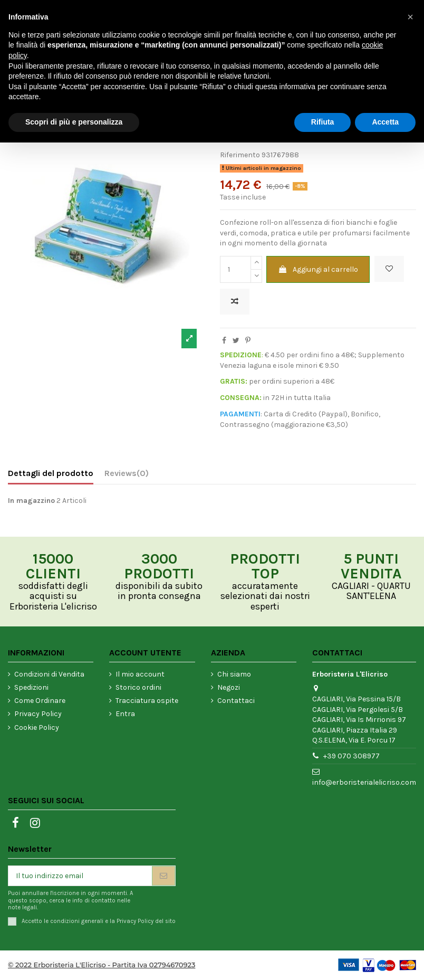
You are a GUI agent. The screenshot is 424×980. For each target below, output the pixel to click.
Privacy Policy (38, 714)
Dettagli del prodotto (51, 473)
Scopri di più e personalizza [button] (74, 122)
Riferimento (240, 155)
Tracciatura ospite (147, 701)
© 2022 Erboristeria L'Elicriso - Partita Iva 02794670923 (102, 965)
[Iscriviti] (163, 876)
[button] (410, 17)
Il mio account (140, 674)
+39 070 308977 (351, 756)
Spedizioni (31, 687)
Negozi (229, 687)
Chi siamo (234, 674)
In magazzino (31, 501)
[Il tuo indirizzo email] (80, 876)
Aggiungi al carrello (318, 269)
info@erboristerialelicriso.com (364, 782)
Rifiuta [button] (323, 122)
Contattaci (236, 701)
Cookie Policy (37, 727)
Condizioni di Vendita (49, 674)
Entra (125, 714)
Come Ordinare (40, 701)
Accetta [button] (385, 122)
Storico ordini (138, 687)
